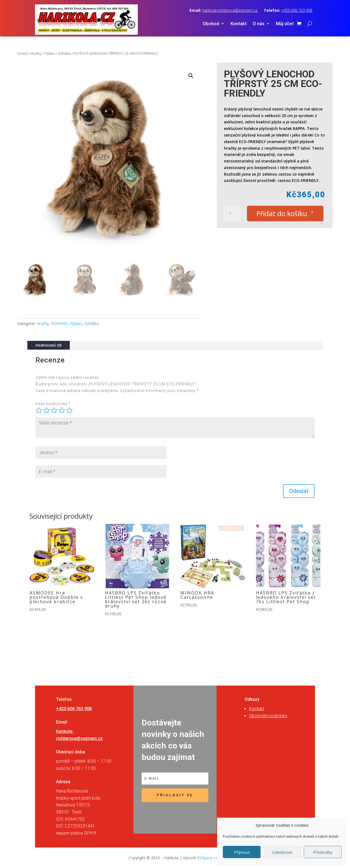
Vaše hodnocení (53, 404)
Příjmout (242, 852)
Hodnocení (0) (49, 345)
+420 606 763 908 (297, 10)
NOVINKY (59, 323)
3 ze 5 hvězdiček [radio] (54, 410)
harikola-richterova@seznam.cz (230, 10)
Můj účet (285, 24)
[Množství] (232, 213)
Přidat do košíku (282, 213)
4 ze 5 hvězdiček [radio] (62, 410)
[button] (191, 76)
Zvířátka (64, 53)
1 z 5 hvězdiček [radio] (39, 410)
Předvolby (323, 852)
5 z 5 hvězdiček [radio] (69, 410)
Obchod (211, 24)
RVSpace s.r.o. (209, 858)
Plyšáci (50, 53)
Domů (22, 53)
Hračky (36, 53)
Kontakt (239, 24)
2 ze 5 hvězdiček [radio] (46, 410)
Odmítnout (282, 852)
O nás (259, 24)
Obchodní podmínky (268, 716)
